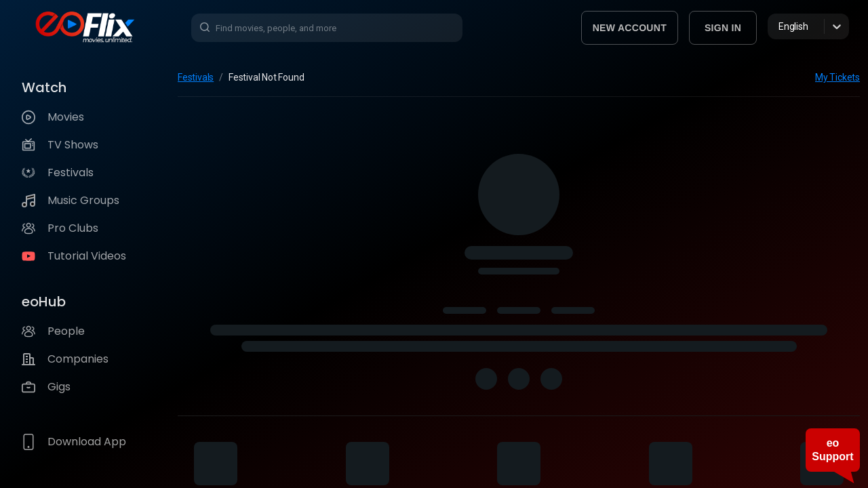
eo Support (832, 450)
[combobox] (780, 26)
